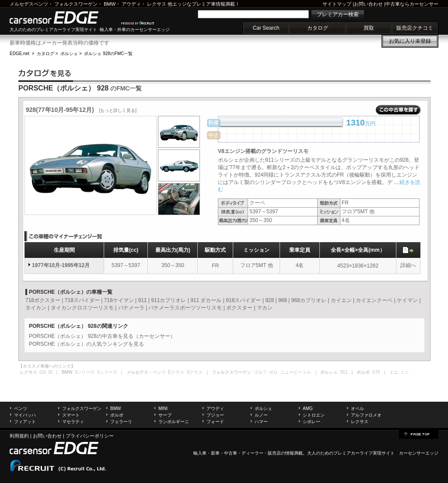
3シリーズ (85, 372)
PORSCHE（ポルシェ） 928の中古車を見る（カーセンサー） (102, 336)
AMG (308, 408)
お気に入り (410, 41)
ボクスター (239, 308)
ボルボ (117, 415)
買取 (369, 28)
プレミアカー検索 (338, 14)
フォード (215, 422)
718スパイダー (82, 300)
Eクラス (176, 372)
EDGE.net (19, 54)
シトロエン (314, 415)
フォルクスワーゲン (76, 4)
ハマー (261, 422)
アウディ (131, 4)
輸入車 (200, 453)
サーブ (165, 415)
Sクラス (195, 372)
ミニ (405, 372)
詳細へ (408, 265)
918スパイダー (243, 300)
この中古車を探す (398, 110)
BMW (110, 4)
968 (283, 300)
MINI (163, 408)
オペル (357, 408)
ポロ (273, 372)
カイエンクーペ (374, 300)
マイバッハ (25, 415)
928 (269, 300)
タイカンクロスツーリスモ (82, 308)
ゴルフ (260, 372)
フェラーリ (121, 422)
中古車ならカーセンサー (412, 4)
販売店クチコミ (415, 28)
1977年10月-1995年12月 (61, 265)
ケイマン (407, 300)
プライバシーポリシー (90, 436)
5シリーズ (107, 372)
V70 (376, 372)
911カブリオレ (168, 300)
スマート (71, 415)
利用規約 (19, 436)
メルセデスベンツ (29, 4)
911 (142, 300)
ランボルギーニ (174, 422)
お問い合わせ (368, 4)
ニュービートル (296, 372)
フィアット (25, 422)
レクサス (157, 4)
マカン (265, 308)
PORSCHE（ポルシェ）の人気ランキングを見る (86, 344)
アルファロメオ (366, 415)
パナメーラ (131, 308)
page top (419, 434)
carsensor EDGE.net (63, 17)
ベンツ (21, 408)
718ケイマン (119, 300)
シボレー (311, 422)
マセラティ (73, 422)
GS (42, 372)
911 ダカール (206, 300)
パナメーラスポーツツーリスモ (185, 308)
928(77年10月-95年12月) (81, 110)
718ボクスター (43, 300)
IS (50, 372)
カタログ (318, 28)
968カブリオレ (309, 300)
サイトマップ (337, 4)
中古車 (231, 453)
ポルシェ (69, 54)
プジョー (215, 415)
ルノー (261, 415)
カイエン (341, 300)
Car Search (266, 28)
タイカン (36, 308)
